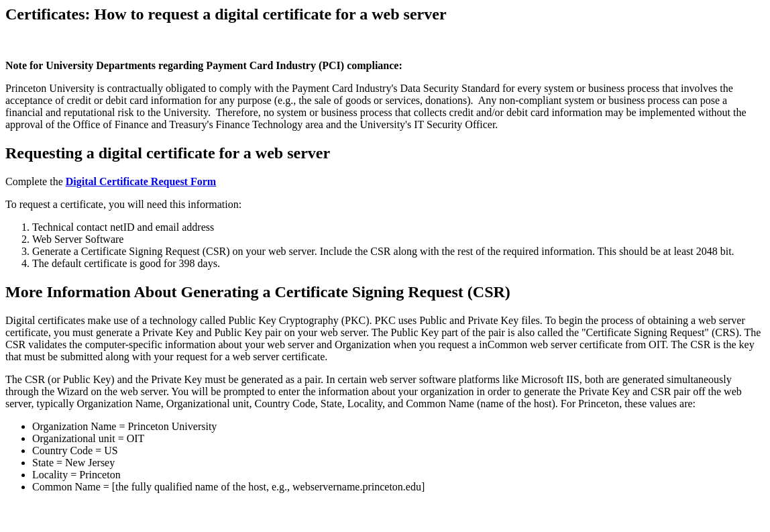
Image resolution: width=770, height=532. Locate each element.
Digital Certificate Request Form (141, 181)
